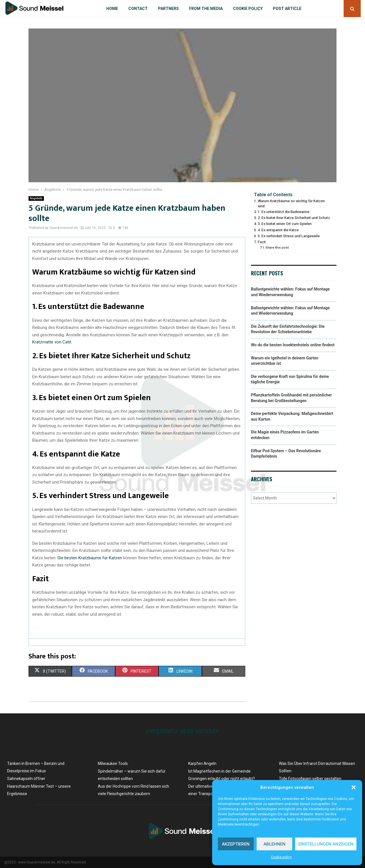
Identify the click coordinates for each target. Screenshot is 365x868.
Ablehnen (274, 844)
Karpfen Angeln (202, 763)
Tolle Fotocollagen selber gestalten (310, 779)
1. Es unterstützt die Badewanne (284, 212)
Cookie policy (281, 857)
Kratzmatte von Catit (52, 342)
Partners (168, 9)
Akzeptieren (236, 844)
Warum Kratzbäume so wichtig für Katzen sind (291, 203)
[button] (354, 787)
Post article (287, 9)
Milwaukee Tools (113, 763)
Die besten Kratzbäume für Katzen (90, 558)
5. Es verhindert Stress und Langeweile (289, 236)
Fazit (262, 242)
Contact (138, 9)
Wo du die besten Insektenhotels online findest (293, 345)
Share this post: (277, 247)
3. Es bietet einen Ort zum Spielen (285, 224)
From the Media (206, 9)
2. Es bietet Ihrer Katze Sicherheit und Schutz (294, 218)
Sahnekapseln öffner (26, 779)
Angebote (36, 198)
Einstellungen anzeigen (326, 844)
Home (112, 9)
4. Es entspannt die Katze (278, 230)
